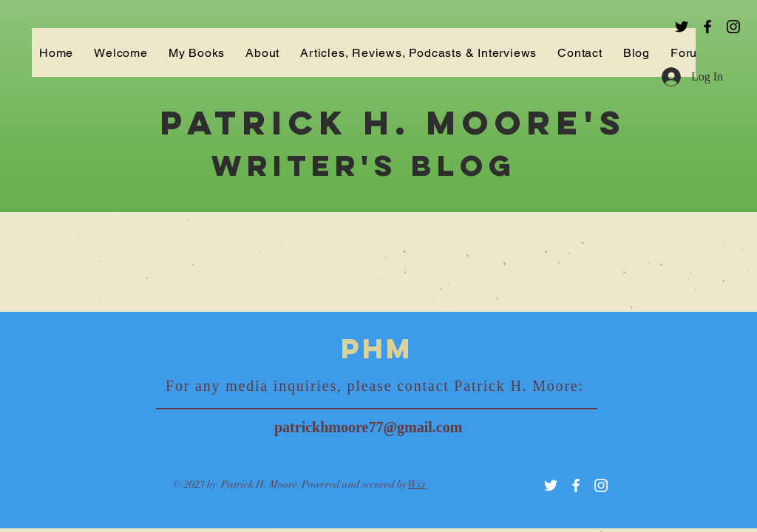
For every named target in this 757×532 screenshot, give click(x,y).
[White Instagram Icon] (601, 485)
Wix (417, 484)
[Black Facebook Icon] (707, 27)
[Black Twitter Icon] (682, 27)
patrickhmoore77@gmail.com (368, 427)
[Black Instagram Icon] (733, 27)
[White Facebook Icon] (576, 485)
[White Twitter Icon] (551, 485)
